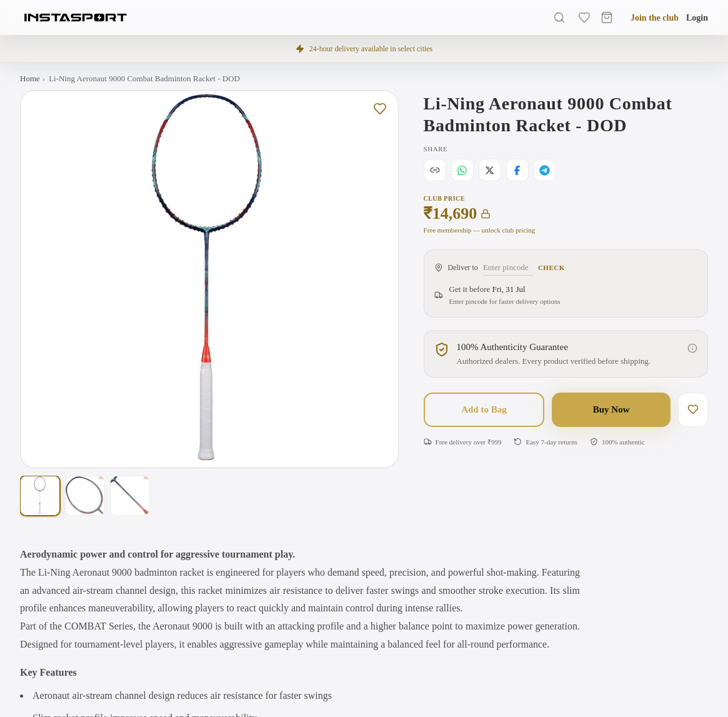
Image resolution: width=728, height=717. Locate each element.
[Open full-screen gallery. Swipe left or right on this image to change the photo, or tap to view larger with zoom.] (209, 279)
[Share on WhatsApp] (462, 170)
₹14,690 (457, 214)
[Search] (559, 18)
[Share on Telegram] (545, 170)
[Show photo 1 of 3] (40, 496)
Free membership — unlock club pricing (480, 230)
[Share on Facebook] (517, 170)
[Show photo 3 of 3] (130, 496)
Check (551, 268)
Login (697, 18)
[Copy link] (435, 170)
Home (30, 78)
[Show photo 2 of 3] (85, 496)
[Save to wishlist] (380, 109)
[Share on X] (490, 170)
